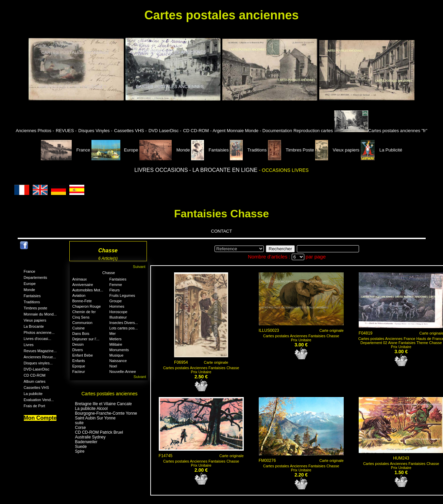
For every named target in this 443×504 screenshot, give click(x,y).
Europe (115, 150)
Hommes (117, 306)
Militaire (116, 344)
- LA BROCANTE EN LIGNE (224, 170)
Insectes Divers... (124, 323)
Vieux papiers (338, 150)
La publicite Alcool (91, 409)
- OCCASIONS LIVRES (284, 170)
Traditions (249, 150)
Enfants (79, 361)
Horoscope (118, 312)
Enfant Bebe (83, 355)
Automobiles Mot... (88, 290)
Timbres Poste (292, 150)
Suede (81, 447)
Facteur (79, 372)
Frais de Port (35, 406)
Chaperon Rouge (87, 306)
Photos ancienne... (39, 332)
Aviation (79, 295)
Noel (113, 366)
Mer (113, 334)
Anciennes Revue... (40, 357)
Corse (81, 428)
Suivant (139, 267)
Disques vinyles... (38, 363)
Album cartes (35, 381)
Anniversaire (83, 285)
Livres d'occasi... (38, 339)
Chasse (109, 273)
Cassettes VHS (37, 388)
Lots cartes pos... (124, 328)
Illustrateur (118, 317)
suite (79, 423)
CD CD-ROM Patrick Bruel (99, 432)
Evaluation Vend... (39, 400)
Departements (36, 277)
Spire (80, 451)
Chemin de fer (84, 312)
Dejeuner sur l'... (86, 339)
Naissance (118, 361)
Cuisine (79, 328)
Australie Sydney (90, 437)
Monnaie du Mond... (40, 314)
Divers (78, 350)
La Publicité (381, 150)
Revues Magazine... (40, 351)
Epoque (79, 366)
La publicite (33, 394)
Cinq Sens (81, 317)
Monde (165, 150)
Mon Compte (40, 418)
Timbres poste (36, 308)
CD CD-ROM (35, 375)
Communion (82, 323)
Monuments (119, 350)
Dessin (78, 344)
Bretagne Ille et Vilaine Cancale (104, 404)
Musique (117, 355)
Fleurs (115, 290)
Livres (29, 345)
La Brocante (34, 326)
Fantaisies (210, 150)
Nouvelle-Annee (123, 372)
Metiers (116, 339)
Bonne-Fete (82, 301)
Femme (116, 285)
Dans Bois (81, 334)
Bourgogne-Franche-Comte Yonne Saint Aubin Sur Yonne (106, 416)
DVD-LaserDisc (37, 369)
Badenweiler (86, 442)
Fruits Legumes (122, 295)
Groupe (116, 301)
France (66, 150)
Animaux (80, 279)
